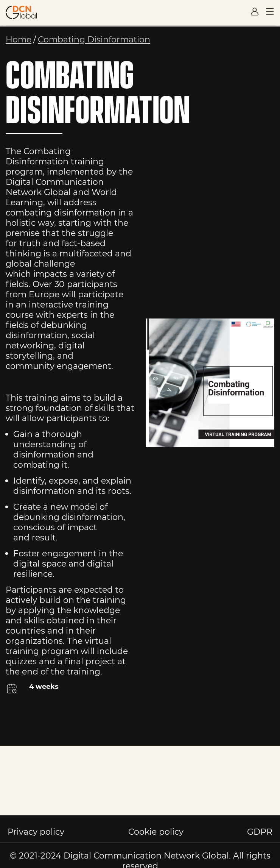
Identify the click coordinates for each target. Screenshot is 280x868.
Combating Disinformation (94, 40)
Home (19, 40)
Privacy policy (36, 832)
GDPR (260, 832)
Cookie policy (156, 832)
